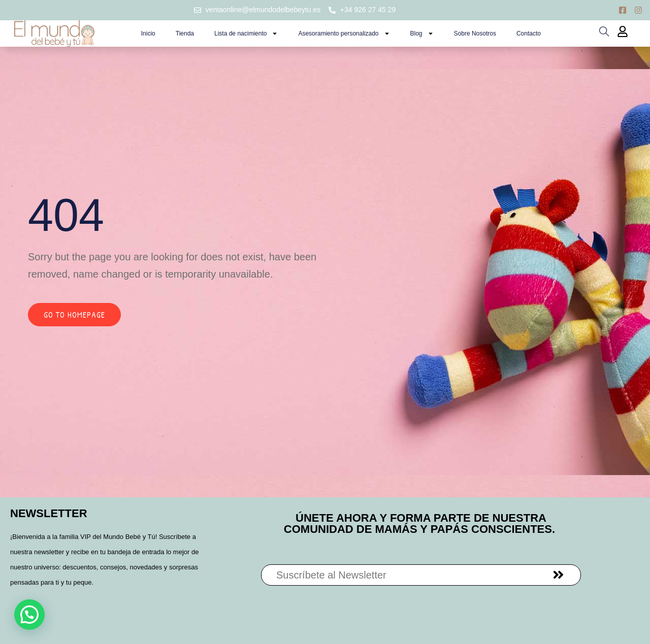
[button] (29, 615)
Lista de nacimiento (246, 33)
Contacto (529, 33)
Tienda (185, 33)
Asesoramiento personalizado (344, 33)
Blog (422, 33)
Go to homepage (74, 315)
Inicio (148, 33)
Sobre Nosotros (475, 33)
